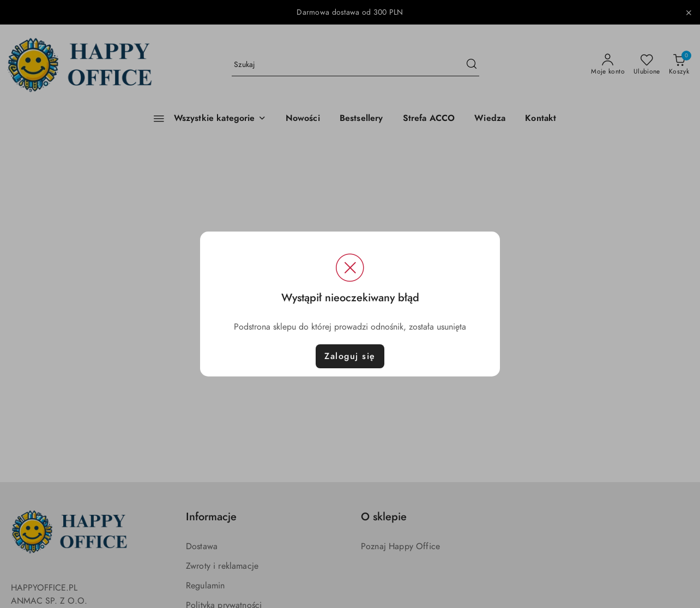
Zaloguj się (350, 356)
